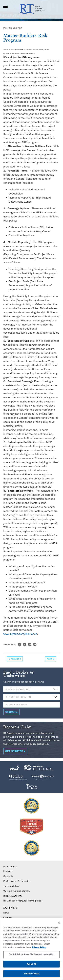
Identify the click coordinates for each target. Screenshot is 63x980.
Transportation (12, 886)
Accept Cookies (32, 974)
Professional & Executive (17, 881)
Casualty (8, 876)
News (6, 913)
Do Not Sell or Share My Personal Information (32, 954)
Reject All (32, 964)
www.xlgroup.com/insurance (20, 634)
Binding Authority (13, 896)
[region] (32, 949)
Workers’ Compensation (17, 891)
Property (8, 871)
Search (10, 712)
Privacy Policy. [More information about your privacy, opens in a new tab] (39, 947)
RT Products (10, 867)
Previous (16, 659)
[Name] (32, 705)
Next (50, 659)
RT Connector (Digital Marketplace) (23, 901)
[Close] (59, 923)
